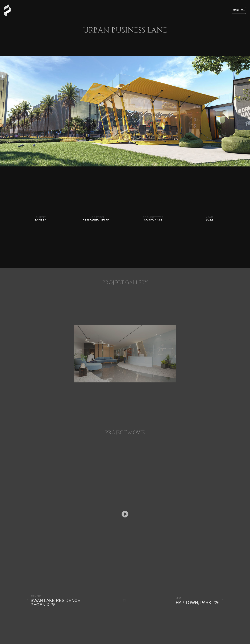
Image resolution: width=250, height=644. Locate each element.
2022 (209, 220)
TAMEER (41, 220)
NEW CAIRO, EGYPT (97, 220)
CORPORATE (153, 220)
